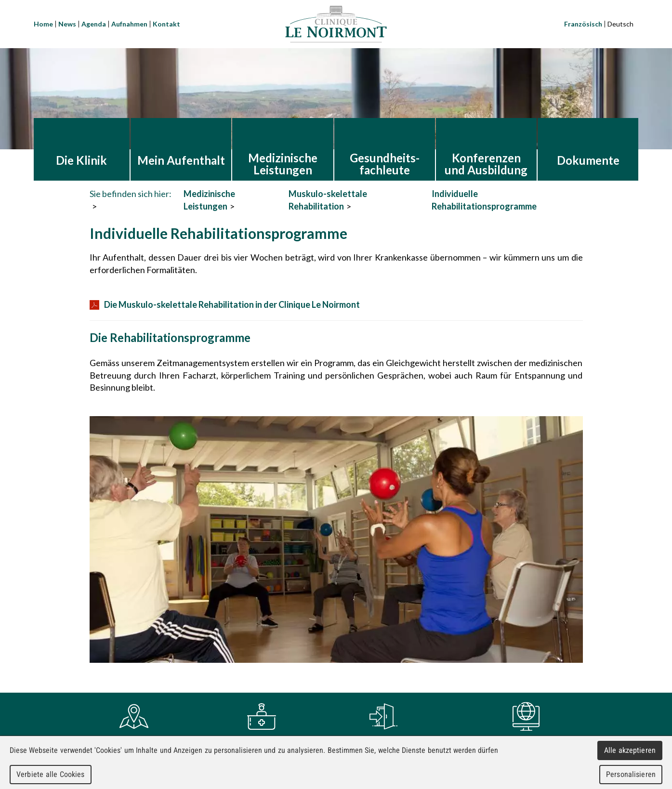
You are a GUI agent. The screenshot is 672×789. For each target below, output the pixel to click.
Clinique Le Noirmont (336, 24)
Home (43, 24)
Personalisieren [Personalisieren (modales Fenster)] (631, 774)
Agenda (94, 24)
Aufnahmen (129, 24)
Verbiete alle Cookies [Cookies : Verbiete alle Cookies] (51, 774)
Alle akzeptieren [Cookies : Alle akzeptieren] (630, 750)
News (67, 24)
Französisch (583, 24)
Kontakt (166, 24)
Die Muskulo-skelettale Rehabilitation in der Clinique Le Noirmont (225, 304)
